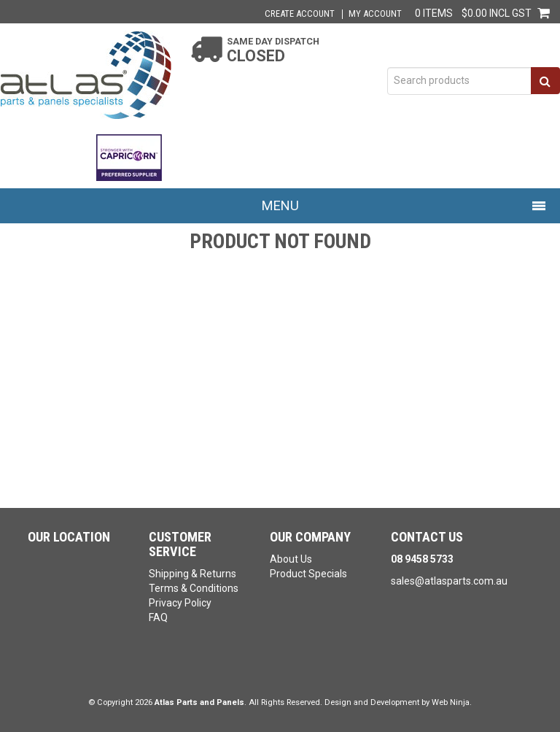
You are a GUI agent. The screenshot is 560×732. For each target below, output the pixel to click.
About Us (291, 559)
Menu (280, 205)
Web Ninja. (452, 702)
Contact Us (427, 537)
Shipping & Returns (192, 574)
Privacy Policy (180, 603)
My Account (375, 14)
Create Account (300, 14)
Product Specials (308, 574)
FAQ (158, 617)
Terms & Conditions (194, 588)
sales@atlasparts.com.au (449, 581)
